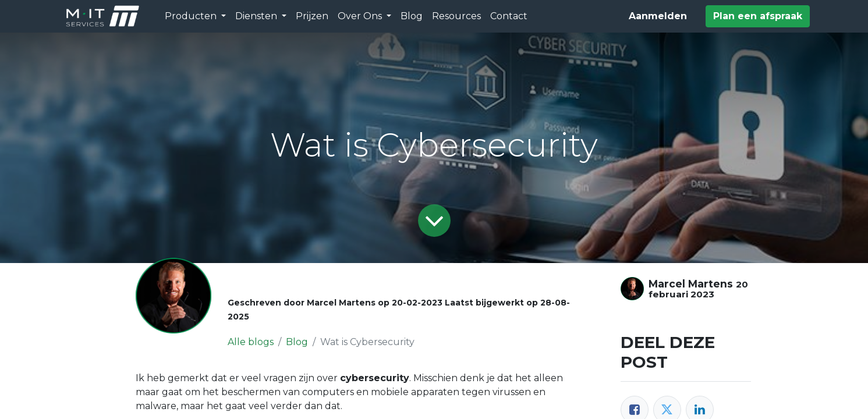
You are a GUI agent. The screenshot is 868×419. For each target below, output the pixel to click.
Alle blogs (251, 342)
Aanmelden (658, 16)
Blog (297, 342)
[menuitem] (312, 16)
